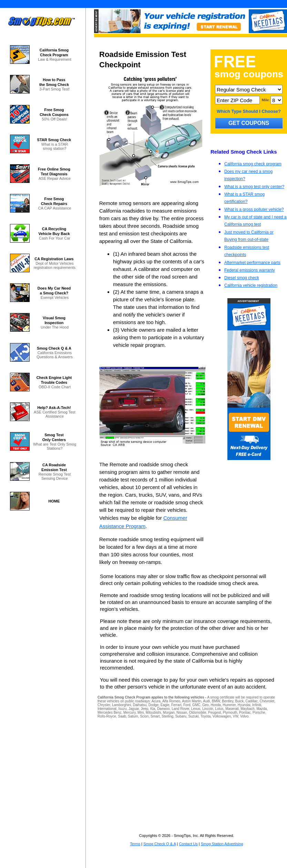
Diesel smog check (242, 278)
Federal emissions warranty (250, 270)
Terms (135, 844)
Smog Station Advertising (222, 844)
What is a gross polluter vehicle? (254, 209)
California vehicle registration (251, 285)
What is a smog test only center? (254, 187)
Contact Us (188, 844)
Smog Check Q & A (160, 844)
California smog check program (253, 164)
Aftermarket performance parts (252, 263)
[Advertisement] (187, 773)
